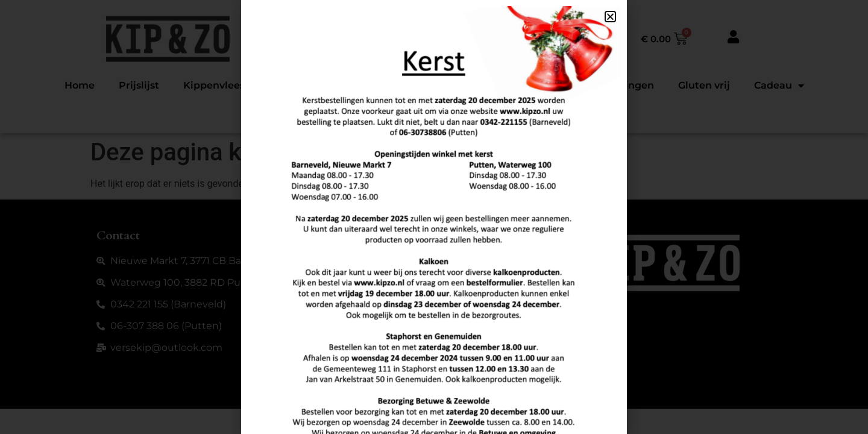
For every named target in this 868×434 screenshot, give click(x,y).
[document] (434, 217)
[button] (610, 17)
